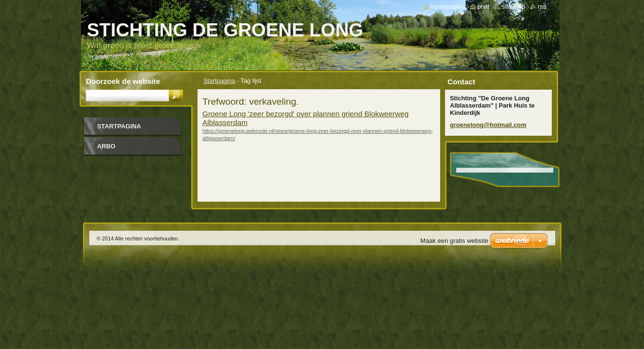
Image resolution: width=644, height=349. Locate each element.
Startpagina (219, 81)
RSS (542, 7)
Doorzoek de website (123, 81)
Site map (513, 7)
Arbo (106, 146)
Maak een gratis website (454, 241)
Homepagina (448, 7)
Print (484, 7)
